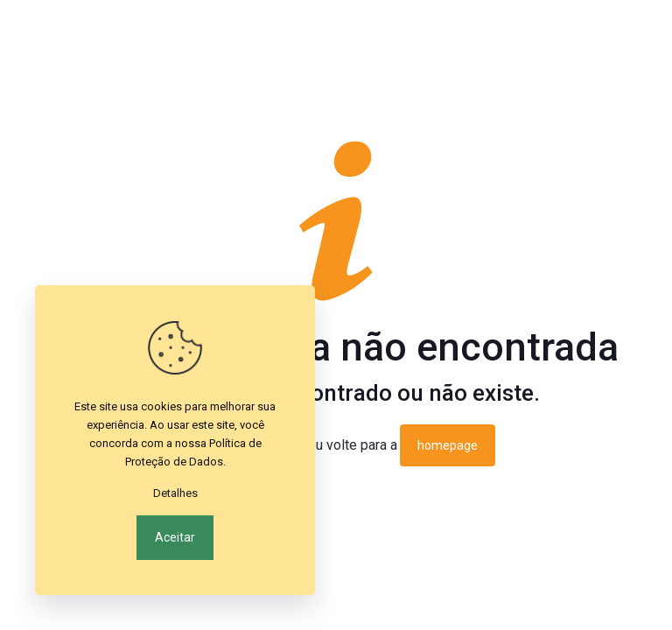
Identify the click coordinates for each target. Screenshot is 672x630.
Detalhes (175, 493)
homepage (448, 445)
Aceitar (175, 537)
